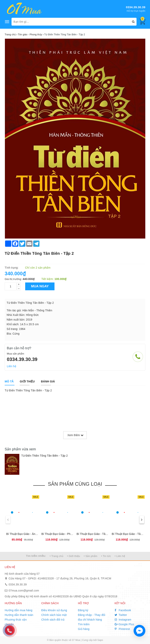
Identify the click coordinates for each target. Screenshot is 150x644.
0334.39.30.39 (136, 7)
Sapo (100, 640)
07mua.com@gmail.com (24, 591)
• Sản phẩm (91, 556)
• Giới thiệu (74, 556)
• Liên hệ (120, 556)
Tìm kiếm (84, 624)
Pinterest (122, 629)
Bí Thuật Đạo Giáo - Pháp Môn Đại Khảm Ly (69, 534)
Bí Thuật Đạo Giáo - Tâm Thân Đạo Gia (101, 534)
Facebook (123, 610)
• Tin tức (106, 556)
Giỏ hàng (84, 629)
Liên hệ (12, 366)
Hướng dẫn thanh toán (19, 615)
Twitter (121, 615)
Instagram (123, 620)
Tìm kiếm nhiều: (36, 556)
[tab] (9, 381)
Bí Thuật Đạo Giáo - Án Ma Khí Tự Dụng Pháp (35, 534)
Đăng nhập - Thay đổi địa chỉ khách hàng (92, 617)
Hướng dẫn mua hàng (19, 610)
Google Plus (124, 624)
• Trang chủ (56, 556)
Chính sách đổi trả (53, 620)
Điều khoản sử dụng (54, 610)
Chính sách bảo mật (54, 615)
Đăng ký (83, 610)
